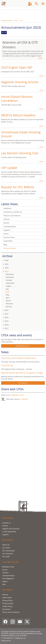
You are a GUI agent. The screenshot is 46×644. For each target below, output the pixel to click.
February (9, 304)
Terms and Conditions (11, 612)
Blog (5, 245)
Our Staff (6, 556)
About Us (6, 545)
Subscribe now (23, 346)
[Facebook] (5, 622)
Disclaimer (6, 609)
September (10, 283)
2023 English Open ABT (17, 67)
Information (8, 590)
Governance (7, 598)
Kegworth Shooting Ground (20, 82)
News (5, 352)
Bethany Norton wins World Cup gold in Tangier (22, 373)
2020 (7, 317)
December (10, 274)
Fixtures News (9, 237)
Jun (21, 21)
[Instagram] (13, 622)
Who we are (8, 540)
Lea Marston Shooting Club (20, 153)
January (9, 306)
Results (6, 223)
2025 (7, 264)
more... (41, 58)
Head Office (8, 241)
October (9, 280)
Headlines (7, 208)
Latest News (9, 204)
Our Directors (8, 554)
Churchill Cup (7, 365)
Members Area (8, 567)
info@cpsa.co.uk (17, 395)
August (9, 286)
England (7, 230)
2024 (7, 268)
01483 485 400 (8, 638)
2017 (7, 328)
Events (6, 234)
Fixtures (5, 573)
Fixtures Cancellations (12, 216)
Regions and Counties (11, 529)
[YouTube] (20, 622)
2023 (16, 21)
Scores (5, 570)
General (7, 219)
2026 (7, 260)
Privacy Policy (8, 600)
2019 (7, 321)
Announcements (6, 21)
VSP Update (9, 168)
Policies (5, 595)
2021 (7, 314)
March (8, 301)
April (8, 298)
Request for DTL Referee (18, 187)
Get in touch (8, 518)
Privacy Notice (8, 603)
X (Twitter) (24, 399)
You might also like (11, 562)
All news (23, 383)
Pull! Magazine (8, 578)
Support (6, 534)
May (7, 295)
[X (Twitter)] (27, 622)
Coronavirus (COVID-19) (13, 212)
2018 (7, 325)
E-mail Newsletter (9, 532)
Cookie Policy (7, 606)
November (10, 277)
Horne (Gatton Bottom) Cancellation (17, 99)
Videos (5, 581)
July (7, 289)
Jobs (4, 584)
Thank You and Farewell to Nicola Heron (19, 358)
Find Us (5, 526)
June (8, 292)
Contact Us (7, 523)
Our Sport (6, 548)
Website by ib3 (6, 641)
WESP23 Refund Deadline (18, 115)
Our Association (9, 551)
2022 (7, 310)
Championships (10, 226)
